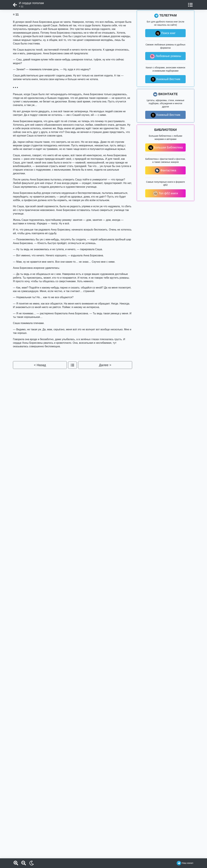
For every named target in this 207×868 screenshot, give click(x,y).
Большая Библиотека (166, 148)
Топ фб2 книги (165, 193)
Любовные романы (166, 56)
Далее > (105, 365)
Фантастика (165, 171)
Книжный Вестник (166, 79)
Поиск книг (165, 33)
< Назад (40, 365)
